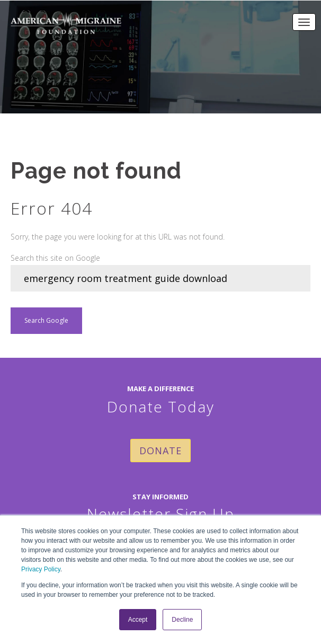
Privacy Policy (41, 569)
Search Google (46, 320)
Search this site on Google (55, 258)
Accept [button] (138, 620)
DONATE (160, 451)
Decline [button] (182, 620)
